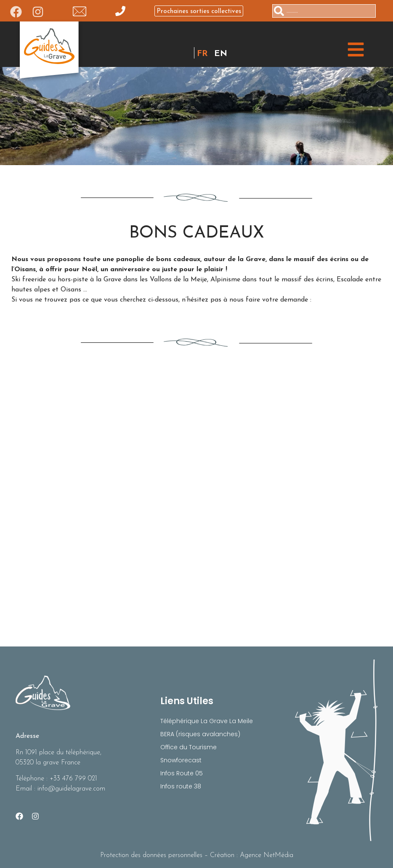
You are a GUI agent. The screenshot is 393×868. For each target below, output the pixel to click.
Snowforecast (181, 760)
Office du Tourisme (189, 747)
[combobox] (324, 11)
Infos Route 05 (182, 773)
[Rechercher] (379, 11)
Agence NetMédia (267, 855)
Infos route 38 (181, 786)
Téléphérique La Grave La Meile (207, 721)
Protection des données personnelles (151, 855)
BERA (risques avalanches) (200, 734)
